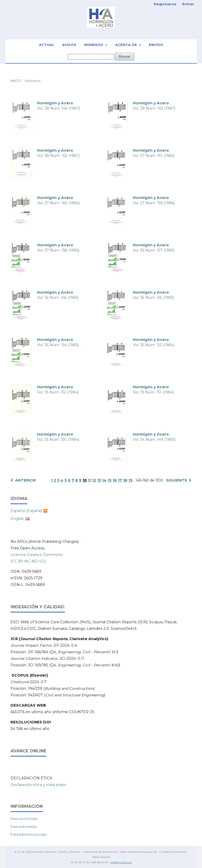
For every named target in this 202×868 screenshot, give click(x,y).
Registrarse (165, 4)
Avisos (69, 45)
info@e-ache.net (121, 862)
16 (115, 480)
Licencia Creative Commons (36, 555)
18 (125, 480)
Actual (47, 45)
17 (120, 480)
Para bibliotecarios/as (29, 834)
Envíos (156, 45)
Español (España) (26, 511)
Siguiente (176, 480)
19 (130, 480)
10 (85, 480)
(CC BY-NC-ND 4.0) (28, 561)
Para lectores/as (24, 819)
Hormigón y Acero (55, 103)
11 (89, 480)
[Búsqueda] (91, 57)
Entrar (188, 4)
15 (110, 480)
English (17, 519)
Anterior (25, 480)
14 (104, 480)
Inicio (16, 81)
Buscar (124, 56)
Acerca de (127, 45)
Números (94, 45)
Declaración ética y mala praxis (38, 785)
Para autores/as (24, 826)
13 (99, 480)
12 (94, 480)
